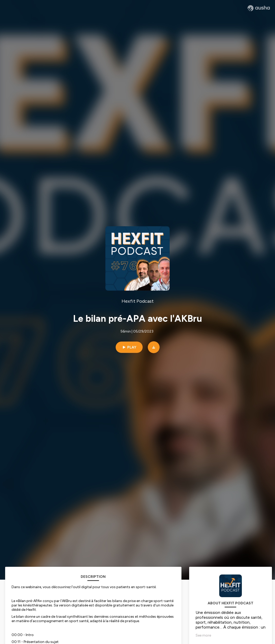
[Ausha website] (259, 8)
